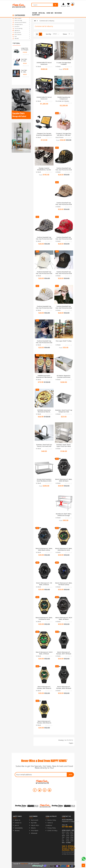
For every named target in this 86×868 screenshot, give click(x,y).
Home (35, 13)
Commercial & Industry (21, 22)
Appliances (21, 30)
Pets (21, 36)
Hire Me (50, 13)
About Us (18, 820)
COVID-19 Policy (52, 831)
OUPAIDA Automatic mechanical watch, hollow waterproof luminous (44, 413)
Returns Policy (52, 820)
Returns (33, 828)
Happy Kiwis (24, 864)
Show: (65, 34)
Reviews (58, 13)
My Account (35, 820)
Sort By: (49, 34)
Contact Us (18, 823)
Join (70, 774)
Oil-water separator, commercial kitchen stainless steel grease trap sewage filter (64, 378)
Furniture (21, 26)
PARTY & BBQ (21, 18)
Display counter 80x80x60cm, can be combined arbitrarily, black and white (44, 171)
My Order (34, 823)
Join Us (17, 825)
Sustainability (19, 828)
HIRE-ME (21, 38)
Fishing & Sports (21, 24)
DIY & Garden (21, 34)
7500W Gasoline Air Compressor (64, 98)
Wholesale (34, 833)
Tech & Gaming (21, 28)
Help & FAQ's (35, 825)
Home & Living (21, 20)
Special (42, 13)
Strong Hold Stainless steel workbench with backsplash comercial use (44, 482)
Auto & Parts (21, 32)
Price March (35, 831)
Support (36, 15)
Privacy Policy (52, 828)
